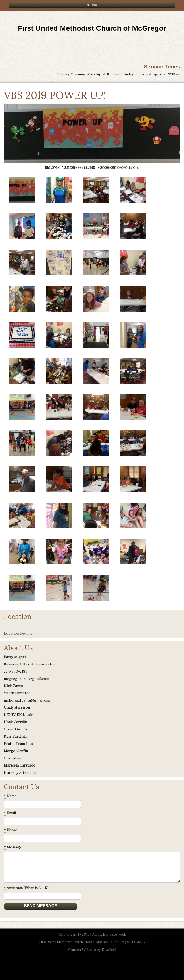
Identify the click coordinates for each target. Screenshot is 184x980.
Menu (92, 5)
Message (13, 847)
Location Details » (19, 633)
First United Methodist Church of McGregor (92, 28)
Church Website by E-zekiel (92, 950)
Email (10, 813)
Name (10, 796)
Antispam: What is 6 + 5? (26, 888)
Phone (11, 830)
